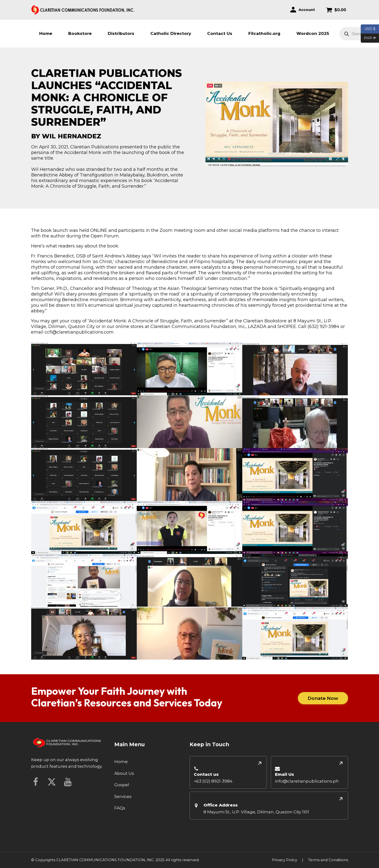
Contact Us (220, 33)
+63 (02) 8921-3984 (213, 781)
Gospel (122, 785)
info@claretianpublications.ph (307, 781)
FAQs (120, 808)
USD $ (370, 29)
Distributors (121, 33)
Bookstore (80, 33)
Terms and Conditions (328, 860)
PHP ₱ (368, 38)
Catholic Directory (171, 33)
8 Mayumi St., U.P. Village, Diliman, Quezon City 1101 (256, 812)
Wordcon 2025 (313, 33)
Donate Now (323, 698)
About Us (124, 773)
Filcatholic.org (264, 33)
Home (46, 33)
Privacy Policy (285, 860)
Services (123, 797)
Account (307, 10)
